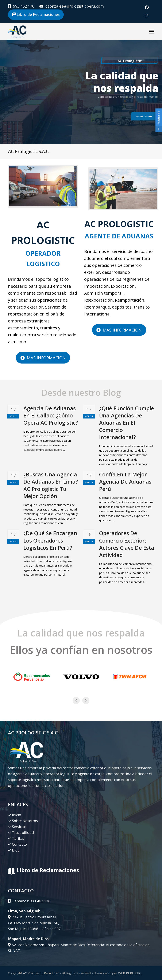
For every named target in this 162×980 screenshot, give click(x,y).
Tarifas (18, 838)
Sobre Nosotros (25, 821)
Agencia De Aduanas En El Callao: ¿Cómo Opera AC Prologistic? (51, 415)
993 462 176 (24, 6)
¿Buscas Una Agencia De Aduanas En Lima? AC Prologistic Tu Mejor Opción (51, 485)
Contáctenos (144, 116)
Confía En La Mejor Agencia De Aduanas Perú (125, 482)
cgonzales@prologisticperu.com (75, 6)
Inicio (17, 815)
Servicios (19, 827)
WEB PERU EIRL (130, 973)
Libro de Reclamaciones (36, 14)
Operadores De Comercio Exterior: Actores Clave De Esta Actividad (127, 544)
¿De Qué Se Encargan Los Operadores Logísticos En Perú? (50, 540)
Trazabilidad (23, 832)
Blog (16, 850)
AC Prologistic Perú (37, 973)
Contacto (19, 844)
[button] (152, 31)
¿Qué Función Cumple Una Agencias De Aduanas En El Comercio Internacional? (127, 423)
